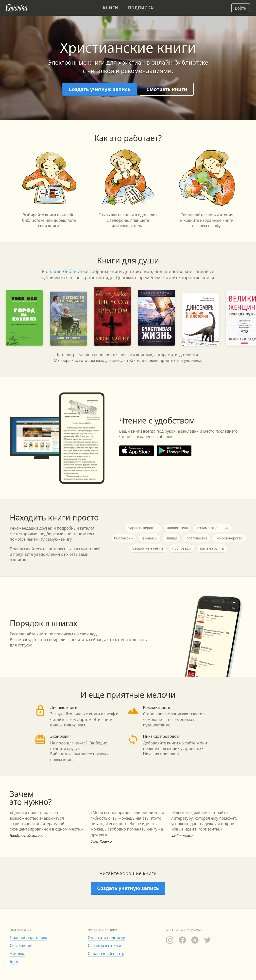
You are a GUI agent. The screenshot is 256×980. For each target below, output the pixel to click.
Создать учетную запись (100, 89)
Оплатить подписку (106, 938)
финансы (150, 538)
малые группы (212, 548)
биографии (123, 538)
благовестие (197, 538)
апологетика (178, 528)
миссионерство (230, 538)
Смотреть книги (167, 89)
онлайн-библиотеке (67, 271)
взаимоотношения (213, 528)
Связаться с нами (104, 945)
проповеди (181, 548)
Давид (172, 538)
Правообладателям (29, 938)
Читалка (18, 954)
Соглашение (22, 945)
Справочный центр (106, 954)
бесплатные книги (148, 548)
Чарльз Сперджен (143, 528)
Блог (14, 962)
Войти (241, 8)
